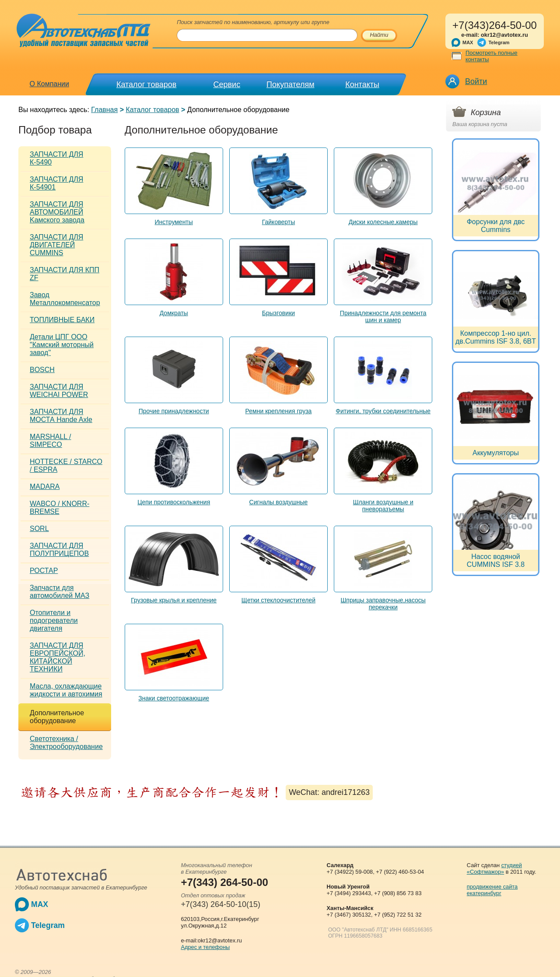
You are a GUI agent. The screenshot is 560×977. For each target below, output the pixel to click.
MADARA (45, 487)
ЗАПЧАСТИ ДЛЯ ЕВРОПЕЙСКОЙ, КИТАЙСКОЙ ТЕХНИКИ (58, 657)
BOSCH (42, 370)
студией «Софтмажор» (494, 868)
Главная (104, 110)
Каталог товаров (146, 84)
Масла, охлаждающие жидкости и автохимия (66, 690)
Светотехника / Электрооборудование (66, 743)
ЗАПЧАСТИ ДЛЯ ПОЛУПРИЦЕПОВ (59, 550)
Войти (476, 81)
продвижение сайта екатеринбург (492, 890)
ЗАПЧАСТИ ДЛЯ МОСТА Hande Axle (61, 416)
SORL (39, 529)
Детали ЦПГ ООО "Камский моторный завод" (62, 345)
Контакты (362, 84)
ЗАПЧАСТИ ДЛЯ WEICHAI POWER (59, 391)
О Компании (49, 84)
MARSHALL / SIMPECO (51, 441)
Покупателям (290, 84)
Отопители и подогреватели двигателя (54, 620)
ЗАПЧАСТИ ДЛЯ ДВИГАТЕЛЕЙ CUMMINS (56, 245)
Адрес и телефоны (205, 947)
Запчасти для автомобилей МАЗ (59, 592)
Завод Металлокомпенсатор (65, 299)
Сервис (227, 84)
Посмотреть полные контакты (492, 56)
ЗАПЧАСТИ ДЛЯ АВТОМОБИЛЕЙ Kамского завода (57, 212)
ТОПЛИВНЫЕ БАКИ (62, 320)
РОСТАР (44, 571)
